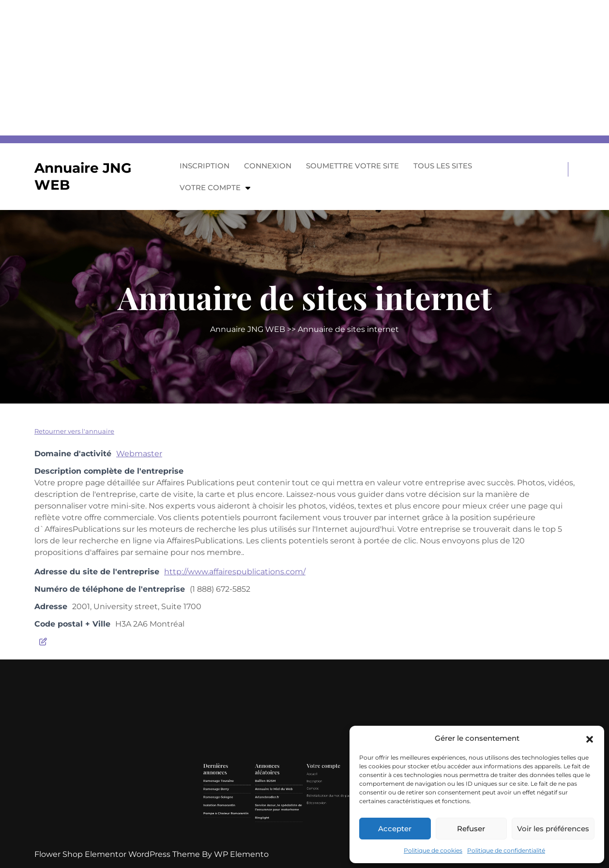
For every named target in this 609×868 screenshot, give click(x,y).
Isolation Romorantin (269, 818)
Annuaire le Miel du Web (292, 811)
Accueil (308, 805)
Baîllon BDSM (288, 808)
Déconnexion (310, 817)
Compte (308, 811)
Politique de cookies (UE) (334, 819)
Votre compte (210, 187)
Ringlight (287, 823)
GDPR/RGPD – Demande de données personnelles (335, 812)
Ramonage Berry (268, 811)
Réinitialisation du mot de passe (315, 814)
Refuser (471, 829)
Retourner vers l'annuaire (74, 431)
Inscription (205, 166)
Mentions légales (332, 805)
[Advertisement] (290, 68)
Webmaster (139, 454)
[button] (590, 738)
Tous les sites (443, 166)
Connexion (268, 166)
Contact (329, 816)
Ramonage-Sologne (269, 815)
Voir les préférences (553, 829)
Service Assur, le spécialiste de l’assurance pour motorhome (294, 819)
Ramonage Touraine (269, 808)
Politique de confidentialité (506, 850)
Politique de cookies (433, 850)
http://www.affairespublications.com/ (235, 572)
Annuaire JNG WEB (248, 329)
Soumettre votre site (352, 166)
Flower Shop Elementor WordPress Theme (118, 854)
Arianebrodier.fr (289, 815)
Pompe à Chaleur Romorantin (272, 821)
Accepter (395, 829)
